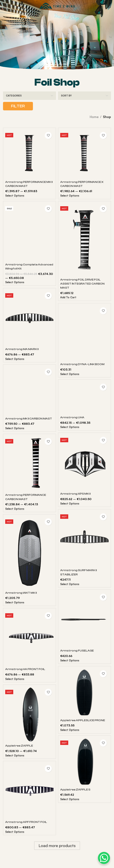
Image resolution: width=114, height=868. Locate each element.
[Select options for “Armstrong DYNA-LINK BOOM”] (70, 374)
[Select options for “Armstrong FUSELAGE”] (70, 661)
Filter (18, 106)
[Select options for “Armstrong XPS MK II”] (70, 504)
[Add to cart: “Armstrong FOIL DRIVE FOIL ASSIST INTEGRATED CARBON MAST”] (68, 298)
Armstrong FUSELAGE (77, 651)
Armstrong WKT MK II (21, 593)
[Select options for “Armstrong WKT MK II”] (15, 603)
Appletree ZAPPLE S (75, 790)
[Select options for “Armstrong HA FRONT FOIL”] (15, 679)
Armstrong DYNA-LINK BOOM (82, 364)
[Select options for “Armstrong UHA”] (70, 427)
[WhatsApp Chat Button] (104, 858)
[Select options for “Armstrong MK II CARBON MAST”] (15, 428)
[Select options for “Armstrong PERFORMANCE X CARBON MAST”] (70, 196)
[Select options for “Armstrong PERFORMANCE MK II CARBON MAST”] (15, 196)
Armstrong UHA (72, 417)
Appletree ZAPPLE (19, 746)
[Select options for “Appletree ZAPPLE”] (15, 756)
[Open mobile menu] (5, 6)
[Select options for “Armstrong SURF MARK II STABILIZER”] (70, 584)
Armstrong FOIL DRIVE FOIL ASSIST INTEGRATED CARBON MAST (82, 284)
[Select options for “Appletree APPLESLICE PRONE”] (70, 730)
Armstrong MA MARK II (22, 349)
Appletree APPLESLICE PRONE (83, 720)
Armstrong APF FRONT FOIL (26, 822)
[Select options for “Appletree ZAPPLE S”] (70, 799)
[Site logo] (57, 6)
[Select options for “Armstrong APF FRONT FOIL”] (15, 832)
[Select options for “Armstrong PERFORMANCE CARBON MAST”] (15, 509)
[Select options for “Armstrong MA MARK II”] (15, 359)
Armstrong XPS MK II (75, 494)
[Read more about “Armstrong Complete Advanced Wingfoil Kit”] (15, 282)
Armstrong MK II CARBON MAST (29, 419)
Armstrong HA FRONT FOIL (25, 669)
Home (94, 117)
